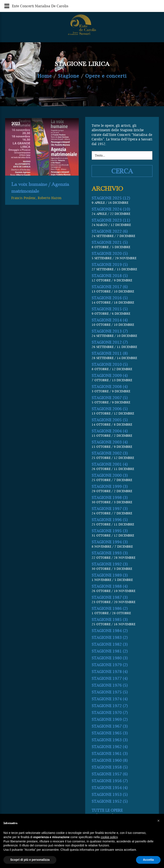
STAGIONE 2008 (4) (110, 407)
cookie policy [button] (109, 837)
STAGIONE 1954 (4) (110, 808)
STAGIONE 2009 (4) (110, 396)
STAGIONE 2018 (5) (110, 296)
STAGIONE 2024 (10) (111, 230)
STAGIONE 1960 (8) (110, 781)
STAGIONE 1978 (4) (110, 692)
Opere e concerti (106, 76)
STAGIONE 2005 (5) (110, 441)
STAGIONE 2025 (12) (111, 219)
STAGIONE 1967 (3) (110, 747)
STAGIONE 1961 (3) (110, 774)
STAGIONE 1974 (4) (110, 720)
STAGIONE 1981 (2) (110, 672)
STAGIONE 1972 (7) (110, 726)
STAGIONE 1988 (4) (110, 607)
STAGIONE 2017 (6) (110, 308)
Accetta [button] (148, 860)
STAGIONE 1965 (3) (110, 754)
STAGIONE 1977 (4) (110, 699)
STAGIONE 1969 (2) (110, 740)
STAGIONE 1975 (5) (110, 713)
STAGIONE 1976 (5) (110, 706)
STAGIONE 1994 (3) (110, 563)
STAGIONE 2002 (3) (110, 474)
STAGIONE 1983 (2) (110, 658)
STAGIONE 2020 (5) (110, 274)
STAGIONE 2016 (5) (110, 319)
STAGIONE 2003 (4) (110, 463)
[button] (158, 821)
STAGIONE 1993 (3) (110, 574)
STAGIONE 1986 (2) (110, 629)
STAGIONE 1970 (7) (110, 733)
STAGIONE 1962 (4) (110, 767)
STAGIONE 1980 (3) (110, 679)
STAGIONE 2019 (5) (110, 285)
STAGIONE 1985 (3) (110, 640)
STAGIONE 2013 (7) (110, 352)
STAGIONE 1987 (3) (110, 618)
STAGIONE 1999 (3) (110, 507)
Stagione (69, 76)
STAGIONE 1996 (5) (110, 540)
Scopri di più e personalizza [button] (30, 860)
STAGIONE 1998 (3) (110, 518)
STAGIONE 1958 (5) (110, 788)
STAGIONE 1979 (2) (110, 686)
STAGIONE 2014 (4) (110, 341)
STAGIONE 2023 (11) (111, 241)
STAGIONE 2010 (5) (110, 385)
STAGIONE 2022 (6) (110, 252)
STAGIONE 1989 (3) (110, 596)
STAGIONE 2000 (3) (110, 496)
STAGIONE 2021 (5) (110, 263)
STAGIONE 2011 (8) (110, 374)
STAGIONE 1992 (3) (110, 585)
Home (45, 76)
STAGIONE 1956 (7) (110, 802)
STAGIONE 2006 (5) (110, 430)
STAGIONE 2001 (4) (110, 485)
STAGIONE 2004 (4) (110, 452)
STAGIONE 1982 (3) (110, 665)
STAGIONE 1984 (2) (110, 651)
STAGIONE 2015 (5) (110, 330)
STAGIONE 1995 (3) (110, 552)
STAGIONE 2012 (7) (110, 363)
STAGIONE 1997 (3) (110, 529)
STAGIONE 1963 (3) (110, 761)
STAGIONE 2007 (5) (110, 418)
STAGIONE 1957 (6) (110, 795)
